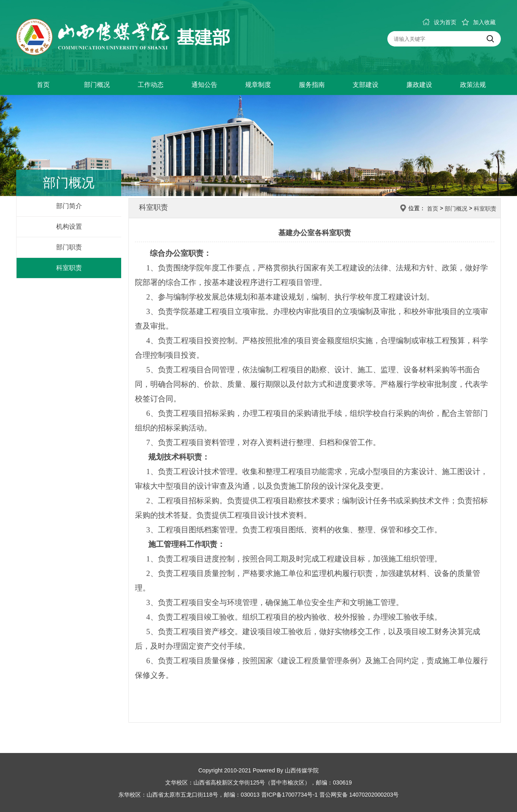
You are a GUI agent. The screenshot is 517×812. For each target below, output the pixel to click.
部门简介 (69, 206)
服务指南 (312, 85)
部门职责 (69, 247)
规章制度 (258, 85)
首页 (43, 85)
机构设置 (69, 227)
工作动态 (151, 85)
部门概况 (97, 85)
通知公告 (204, 85)
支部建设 (366, 85)
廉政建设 (419, 85)
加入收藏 (479, 22)
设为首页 (439, 22)
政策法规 (473, 85)
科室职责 (69, 268)
